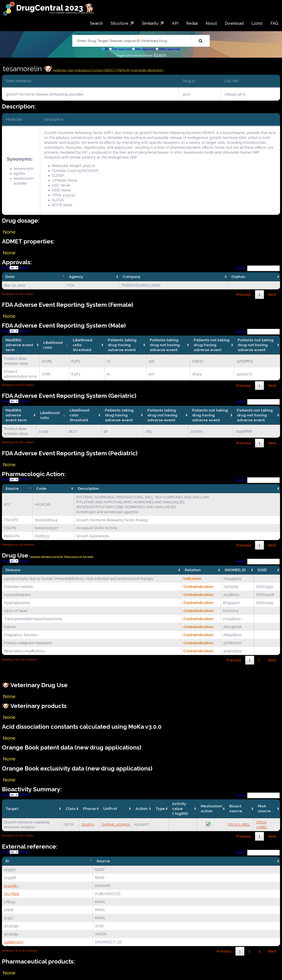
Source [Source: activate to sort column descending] (12, 488)
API (175, 23)
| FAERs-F (109, 70)
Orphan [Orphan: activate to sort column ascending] (238, 277)
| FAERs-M (123, 70)
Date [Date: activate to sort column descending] (10, 277)
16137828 (12, 894)
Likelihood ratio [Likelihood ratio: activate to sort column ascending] (53, 345)
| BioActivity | (155, 70)
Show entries (15, 268)
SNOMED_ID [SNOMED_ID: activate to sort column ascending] (235, 570)
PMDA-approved (169, 49)
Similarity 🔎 (153, 23)
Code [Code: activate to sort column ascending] (41, 488)
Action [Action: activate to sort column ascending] (141, 809)
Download (234, 23)
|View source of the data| (79, 557)
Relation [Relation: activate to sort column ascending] (193, 570)
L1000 (257, 23)
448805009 (14, 942)
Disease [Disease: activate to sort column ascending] (13, 570)
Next (272, 295)
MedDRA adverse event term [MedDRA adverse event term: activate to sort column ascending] (19, 345)
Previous (244, 295)
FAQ (274, 23)
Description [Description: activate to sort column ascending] (88, 488)
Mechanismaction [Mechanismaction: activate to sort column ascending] (211, 808)
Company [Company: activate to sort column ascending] (132, 277)
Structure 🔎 (122, 23)
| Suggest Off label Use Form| (46, 557)
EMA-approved (145, 49)
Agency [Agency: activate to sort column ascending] (76, 277)
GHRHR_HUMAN (116, 825)
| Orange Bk (138, 70)
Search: (258, 268)
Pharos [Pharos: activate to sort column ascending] (89, 809)
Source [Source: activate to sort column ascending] (103, 861)
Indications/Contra (89, 70)
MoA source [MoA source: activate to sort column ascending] (264, 808)
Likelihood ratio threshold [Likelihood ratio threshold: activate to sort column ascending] (83, 345)
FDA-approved (122, 49)
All (107, 49)
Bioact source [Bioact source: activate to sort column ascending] (236, 808)
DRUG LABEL (239, 825)
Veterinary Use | (64, 70)
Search (96, 23)
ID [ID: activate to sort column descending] (7, 861)
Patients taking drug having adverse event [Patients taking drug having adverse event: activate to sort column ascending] (122, 345)
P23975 (160, 55)
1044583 (11, 886)
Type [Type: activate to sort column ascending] (160, 809)
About (211, 23)
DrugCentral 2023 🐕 (55, 8)
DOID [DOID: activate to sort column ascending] (262, 570)
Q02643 (88, 825)
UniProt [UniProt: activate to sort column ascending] (110, 809)
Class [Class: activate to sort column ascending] (71, 809)
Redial (192, 23)
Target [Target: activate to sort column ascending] (12, 809)
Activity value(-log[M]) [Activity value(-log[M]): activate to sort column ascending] (180, 809)
